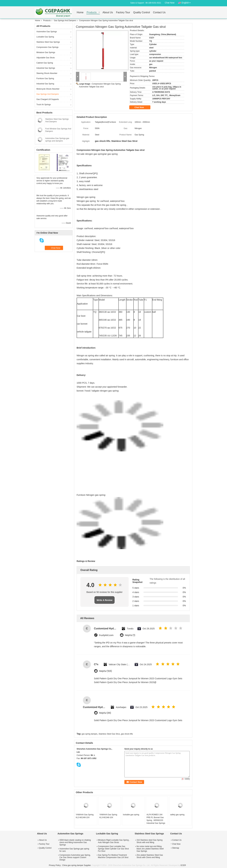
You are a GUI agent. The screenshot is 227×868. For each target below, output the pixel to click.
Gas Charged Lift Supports (48, 99)
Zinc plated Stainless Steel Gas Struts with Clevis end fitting (150, 856)
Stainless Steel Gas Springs (48, 42)
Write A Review (105, 600)
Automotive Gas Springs (47, 32)
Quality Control (142, 13)
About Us (108, 13)
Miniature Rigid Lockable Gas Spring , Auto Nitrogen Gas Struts (114, 841)
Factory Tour (123, 13)
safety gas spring (177, 815)
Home (80, 13)
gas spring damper (89, 734)
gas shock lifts (127, 734)
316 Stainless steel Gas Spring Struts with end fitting (150, 841)
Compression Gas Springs (47, 47)
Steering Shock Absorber (47, 73)
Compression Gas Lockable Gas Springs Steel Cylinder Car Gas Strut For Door (113, 849)
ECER (183, 865)
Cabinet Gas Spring (45, 63)
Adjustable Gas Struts (46, 58)
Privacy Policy (55, 865)
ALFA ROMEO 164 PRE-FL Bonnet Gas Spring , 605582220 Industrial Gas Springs (156, 819)
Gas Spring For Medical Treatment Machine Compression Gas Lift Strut (113, 856)
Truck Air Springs (44, 105)
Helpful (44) (105, 713)
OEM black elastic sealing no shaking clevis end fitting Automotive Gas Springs (75, 842)
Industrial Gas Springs (46, 68)
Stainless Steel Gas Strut (109, 734)
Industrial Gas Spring (45, 84)
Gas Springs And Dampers (65, 21)
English (187, 2)
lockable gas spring (131, 815)
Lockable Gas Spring (45, 37)
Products (92, 13)
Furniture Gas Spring (45, 78)
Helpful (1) (130, 635)
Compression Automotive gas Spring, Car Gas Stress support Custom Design (75, 857)
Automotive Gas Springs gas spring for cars (74, 850)
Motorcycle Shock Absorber (48, 89)
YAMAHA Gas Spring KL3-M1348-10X (85, 816)
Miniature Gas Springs (46, 52)
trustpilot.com (106, 635)
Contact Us (159, 13)
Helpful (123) (105, 671)
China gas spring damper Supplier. (77, 865)
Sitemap (176, 848)
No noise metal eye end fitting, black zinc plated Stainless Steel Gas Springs (150, 849)
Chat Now (170, 3)
